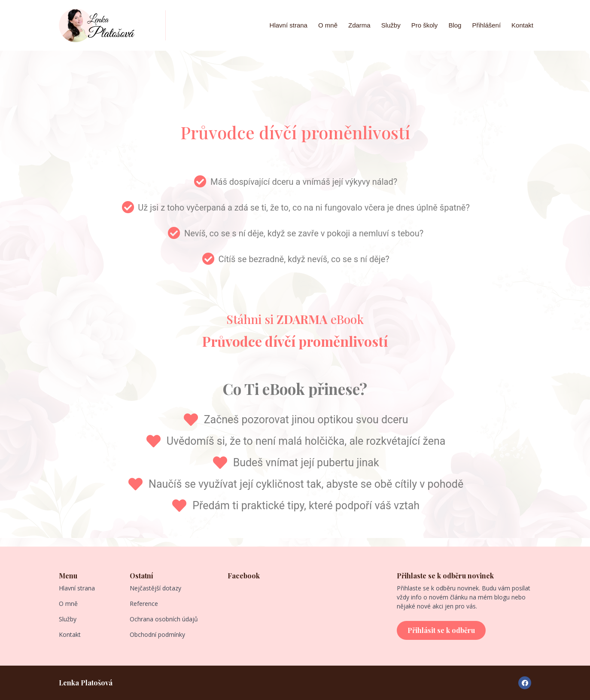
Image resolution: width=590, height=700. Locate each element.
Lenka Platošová (86, 683)
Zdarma (359, 25)
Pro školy (425, 25)
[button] (441, 630)
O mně (328, 25)
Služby (391, 25)
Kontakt (522, 25)
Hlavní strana (289, 25)
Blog (455, 25)
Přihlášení (486, 25)
